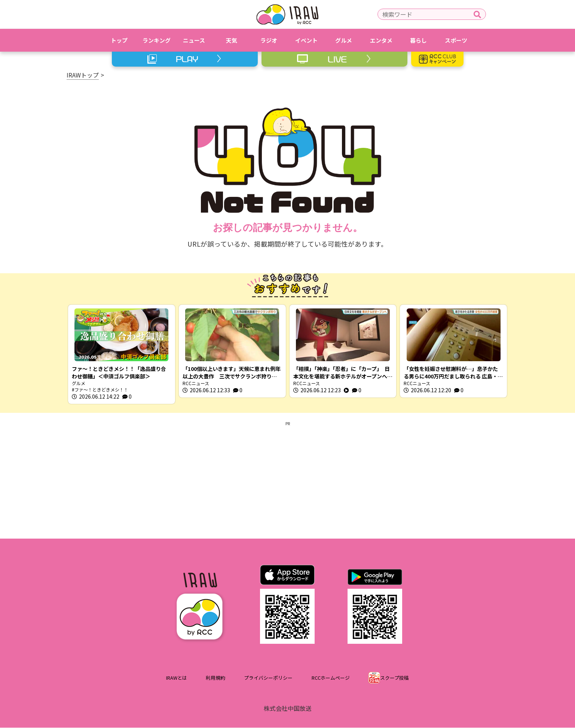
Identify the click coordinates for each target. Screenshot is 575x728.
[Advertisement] (288, 479)
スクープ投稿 (394, 678)
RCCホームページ (331, 678)
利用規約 (215, 678)
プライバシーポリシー (268, 678)
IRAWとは (177, 678)
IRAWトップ (83, 75)
